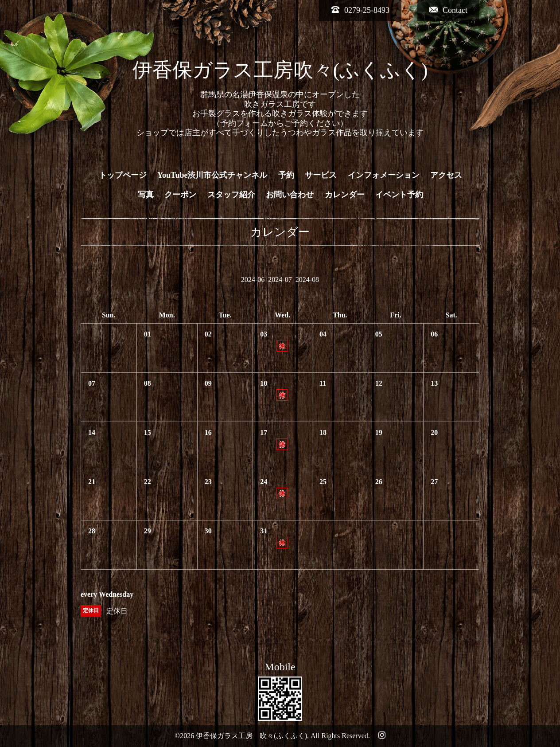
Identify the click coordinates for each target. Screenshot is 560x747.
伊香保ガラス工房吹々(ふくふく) (280, 70)
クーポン (180, 195)
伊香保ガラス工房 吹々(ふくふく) (251, 736)
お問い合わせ (290, 195)
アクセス (446, 175)
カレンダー (345, 195)
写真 (146, 195)
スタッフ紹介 (231, 195)
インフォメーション (384, 175)
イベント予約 (399, 195)
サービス (321, 175)
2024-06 (253, 280)
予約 (286, 175)
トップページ (123, 175)
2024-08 (307, 280)
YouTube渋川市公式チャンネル (212, 175)
